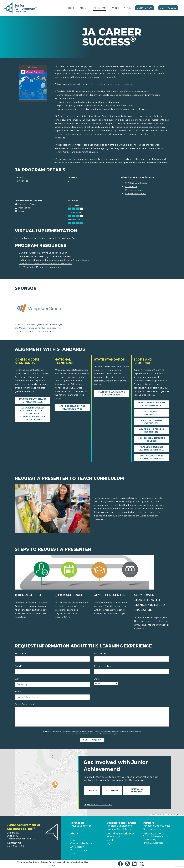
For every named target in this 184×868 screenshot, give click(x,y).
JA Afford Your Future (136, 183)
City (17, 679)
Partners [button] (148, 823)
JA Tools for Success (135, 194)
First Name (21, 653)
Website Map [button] (77, 862)
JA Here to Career (134, 190)
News (127, 8)
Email (18, 666)
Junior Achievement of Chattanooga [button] (156, 838)
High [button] (109, 843)
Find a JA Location (153, 843)
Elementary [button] (113, 837)
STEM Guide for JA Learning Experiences (40, 267)
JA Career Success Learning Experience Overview (45, 256)
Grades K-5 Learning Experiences (151, 422)
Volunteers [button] (77, 823)
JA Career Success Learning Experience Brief (43, 253)
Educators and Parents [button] (122, 823)
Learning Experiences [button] (121, 834)
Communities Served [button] (82, 843)
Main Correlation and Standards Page (33, 400)
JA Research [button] (77, 847)
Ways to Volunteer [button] (81, 826)
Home (72, 8)
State (97, 679)
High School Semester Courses (151, 439)
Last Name (101, 653)
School (18, 691)
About (84, 8)
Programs (100, 8)
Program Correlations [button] (119, 829)
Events (115, 8)
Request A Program (137, 790)
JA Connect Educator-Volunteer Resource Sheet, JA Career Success (55, 260)
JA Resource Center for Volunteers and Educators (45, 264)
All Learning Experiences (151, 413)
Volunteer (112, 790)
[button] (88, 8)
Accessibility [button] (63, 862)
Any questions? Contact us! (98, 804)
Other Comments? (25, 704)
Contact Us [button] (14, 843)
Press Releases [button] (78, 850)
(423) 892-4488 (16, 846)
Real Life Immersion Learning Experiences (151, 448)
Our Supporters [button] (152, 829)
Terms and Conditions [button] (28, 862)
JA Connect (131, 187)
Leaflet (153, 815)
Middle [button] (110, 840)
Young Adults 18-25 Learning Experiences (151, 457)
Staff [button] (73, 837)
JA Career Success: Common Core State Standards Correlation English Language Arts (33, 414)
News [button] (73, 854)
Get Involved (168, 8)
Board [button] (74, 840)
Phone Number (103, 666)
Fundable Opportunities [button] (156, 826)
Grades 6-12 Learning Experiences (151, 431)
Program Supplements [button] (119, 826)
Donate (92, 790)
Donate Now (145, 8)
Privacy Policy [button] (48, 862)
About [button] (74, 834)
